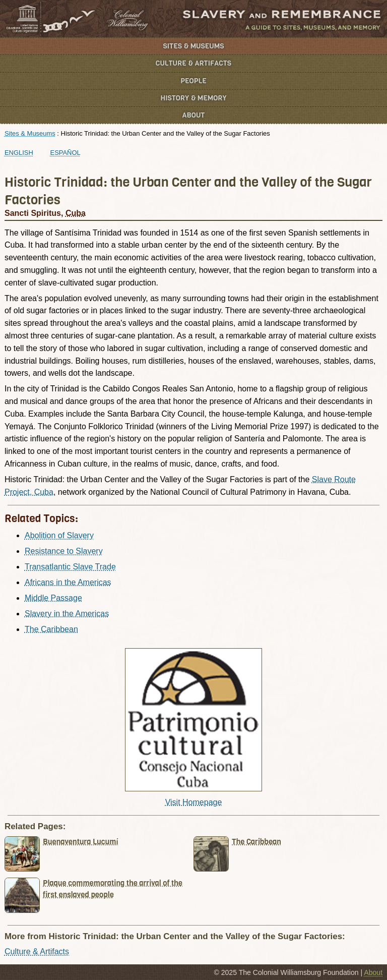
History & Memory (194, 98)
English (19, 153)
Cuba (76, 213)
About (194, 115)
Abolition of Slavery (59, 535)
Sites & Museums (194, 46)
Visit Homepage (194, 802)
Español (66, 153)
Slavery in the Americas (67, 614)
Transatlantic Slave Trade (70, 567)
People (193, 81)
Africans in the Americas (68, 582)
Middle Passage (53, 598)
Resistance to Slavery (64, 551)
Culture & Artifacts (193, 63)
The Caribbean (51, 629)
